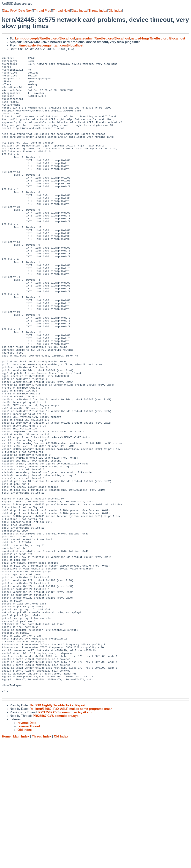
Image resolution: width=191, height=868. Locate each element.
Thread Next (61, 11)
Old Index (115, 11)
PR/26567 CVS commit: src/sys (56, 844)
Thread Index (98, 11)
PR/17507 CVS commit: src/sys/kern (65, 840)
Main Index (21, 864)
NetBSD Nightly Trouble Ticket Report (57, 833)
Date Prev (10, 11)
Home (6, 864)
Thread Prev (43, 11)
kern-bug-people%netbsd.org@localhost (45, 38)
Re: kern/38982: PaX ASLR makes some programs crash (71, 837)
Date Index (79, 11)
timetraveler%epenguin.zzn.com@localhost (51, 45)
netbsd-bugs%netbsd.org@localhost (158, 38)
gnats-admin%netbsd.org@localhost (103, 38)
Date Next (25, 11)
